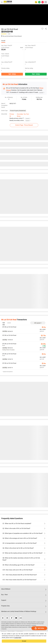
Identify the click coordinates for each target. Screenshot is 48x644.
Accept (24, 641)
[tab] (4, 323)
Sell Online (39, 628)
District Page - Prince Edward (24, 125)
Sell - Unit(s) (12, 74)
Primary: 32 (12, 115)
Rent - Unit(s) (36, 74)
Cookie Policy (18, 638)
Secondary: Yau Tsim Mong (23, 115)
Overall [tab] (3, 41)
